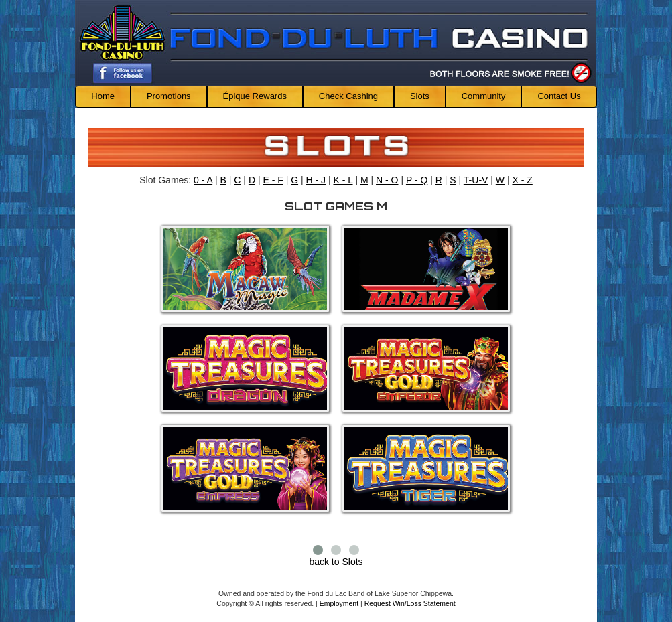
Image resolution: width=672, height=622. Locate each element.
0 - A (203, 180)
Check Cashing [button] (348, 96)
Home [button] (103, 96)
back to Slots (336, 562)
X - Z (522, 180)
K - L (343, 180)
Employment (339, 603)
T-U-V (476, 180)
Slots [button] (420, 96)
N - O (387, 180)
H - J (316, 180)
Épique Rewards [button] (255, 96)
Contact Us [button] (559, 96)
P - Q (417, 180)
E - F (273, 180)
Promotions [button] (169, 96)
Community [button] (484, 96)
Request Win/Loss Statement (410, 603)
